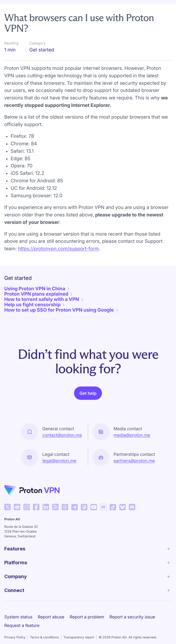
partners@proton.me (134, 461)
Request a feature (22, 625)
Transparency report (79, 637)
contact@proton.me (62, 435)
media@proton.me (132, 435)
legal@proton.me (59, 461)
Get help (88, 393)
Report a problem (87, 617)
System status (18, 617)
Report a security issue (132, 617)
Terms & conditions (44, 637)
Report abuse (51, 617)
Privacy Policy (15, 637)
